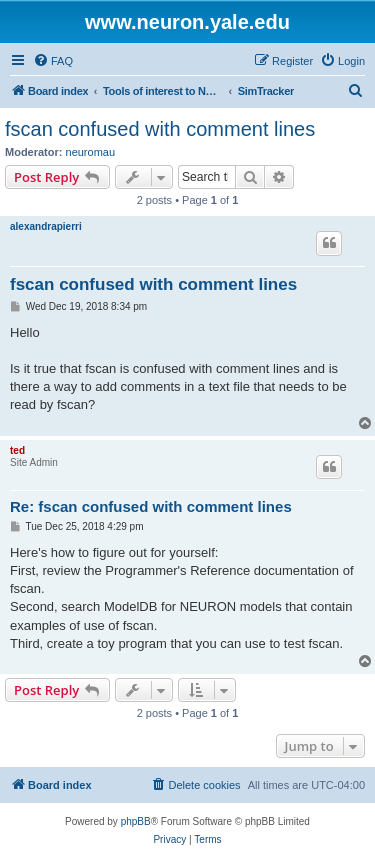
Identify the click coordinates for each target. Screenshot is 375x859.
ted (17, 450)
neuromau (91, 152)
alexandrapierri (46, 226)
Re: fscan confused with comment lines (151, 506)
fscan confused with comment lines (160, 129)
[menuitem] (53, 61)
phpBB (136, 821)
